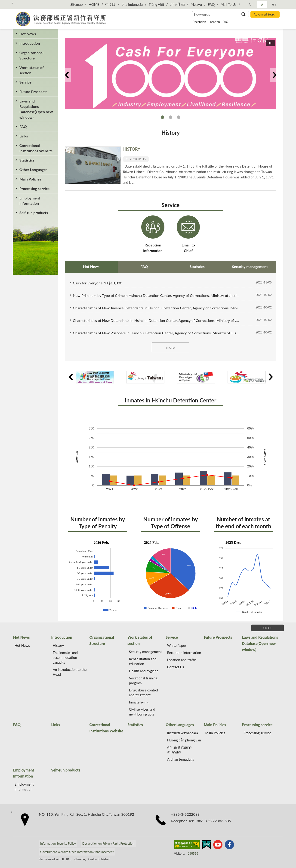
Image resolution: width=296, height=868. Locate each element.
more (170, 347)
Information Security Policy (58, 843)
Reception (199, 22)
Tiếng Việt (156, 4)
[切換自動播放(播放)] (270, 43)
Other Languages (33, 170)
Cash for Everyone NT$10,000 (162, 117)
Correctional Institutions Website (36, 148)
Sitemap (76, 4)
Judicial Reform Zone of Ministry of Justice (171, 117)
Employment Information (30, 201)
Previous (67, 75)
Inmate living (139, 702)
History (171, 132)
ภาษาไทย (177, 4)
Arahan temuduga (181, 759)
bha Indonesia (132, 4)
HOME (94, 4)
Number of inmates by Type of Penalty (98, 523)
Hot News (28, 34)
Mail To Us (228, 4)
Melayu (196, 4)
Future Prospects (33, 92)
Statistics (27, 160)
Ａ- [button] (250, 4)
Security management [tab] (250, 266)
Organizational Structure (31, 55)
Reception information (184, 653)
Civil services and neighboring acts (142, 712)
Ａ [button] (262, 4)
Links (24, 136)
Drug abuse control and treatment (144, 692)
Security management (145, 652)
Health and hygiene (144, 671)
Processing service (34, 188)
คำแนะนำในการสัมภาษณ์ (179, 750)
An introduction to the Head (70, 672)
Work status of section (32, 70)
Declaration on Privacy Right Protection (108, 843)
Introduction (30, 43)
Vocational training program (143, 680)
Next (274, 75)
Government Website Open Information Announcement (77, 852)
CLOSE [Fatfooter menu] (268, 628)
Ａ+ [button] (274, 4)
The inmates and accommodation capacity (65, 657)
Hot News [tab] (91, 266)
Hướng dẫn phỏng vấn (184, 740)
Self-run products (34, 213)
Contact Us (176, 667)
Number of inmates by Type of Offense (171, 523)
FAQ (211, 4)
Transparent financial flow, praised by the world (179, 117)
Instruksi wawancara (183, 733)
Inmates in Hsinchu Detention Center (171, 400)
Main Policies (30, 179)
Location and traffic (182, 660)
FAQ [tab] (144, 266)
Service (25, 82)
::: (12, 2)
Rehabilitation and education (143, 661)
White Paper (177, 645)
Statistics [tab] (197, 266)
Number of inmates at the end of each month (243, 523)
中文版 (110, 4)
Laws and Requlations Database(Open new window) (36, 109)
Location (214, 22)
